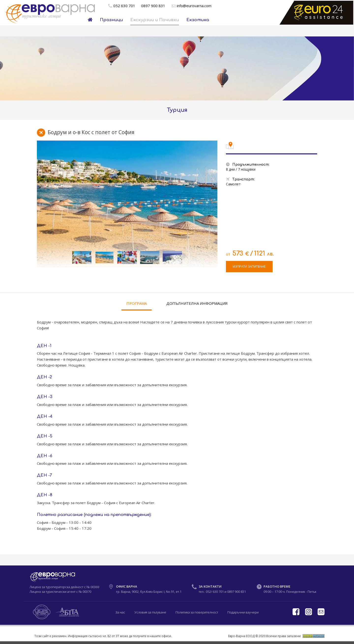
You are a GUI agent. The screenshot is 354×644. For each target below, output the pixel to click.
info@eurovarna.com (194, 6)
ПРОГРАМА (137, 303)
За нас (120, 612)
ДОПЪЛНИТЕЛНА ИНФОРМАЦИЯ (197, 303)
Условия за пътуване (150, 612)
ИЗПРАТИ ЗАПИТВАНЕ (249, 266)
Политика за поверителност (197, 612)
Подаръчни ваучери (243, 612)
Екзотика (198, 20)
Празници (111, 20)
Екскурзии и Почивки (155, 20)
